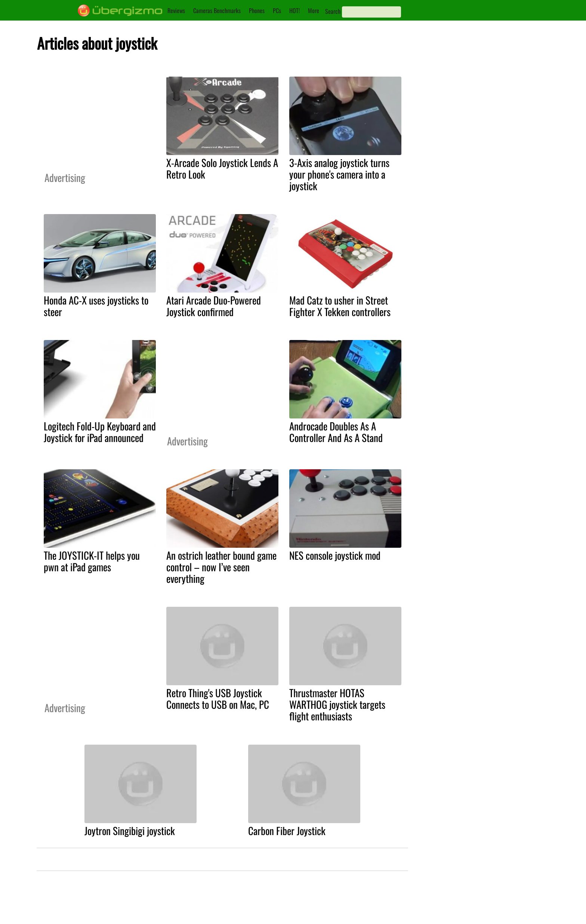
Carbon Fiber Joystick (287, 831)
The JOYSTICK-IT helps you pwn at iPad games (92, 561)
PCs (277, 10)
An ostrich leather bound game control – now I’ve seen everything (221, 567)
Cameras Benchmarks (217, 10)
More (314, 10)
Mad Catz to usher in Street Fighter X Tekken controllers (340, 306)
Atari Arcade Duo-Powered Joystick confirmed (214, 306)
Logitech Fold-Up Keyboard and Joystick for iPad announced (100, 432)
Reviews (176, 10)
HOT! (294, 10)
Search (333, 11)
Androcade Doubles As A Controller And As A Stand (336, 432)
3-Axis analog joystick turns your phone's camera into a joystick (339, 174)
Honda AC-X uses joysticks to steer (96, 306)
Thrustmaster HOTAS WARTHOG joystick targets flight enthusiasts (337, 704)
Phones (257, 10)
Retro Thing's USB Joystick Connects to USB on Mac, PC (218, 699)
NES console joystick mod (335, 555)
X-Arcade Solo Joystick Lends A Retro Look (222, 168)
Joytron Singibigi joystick (130, 831)
